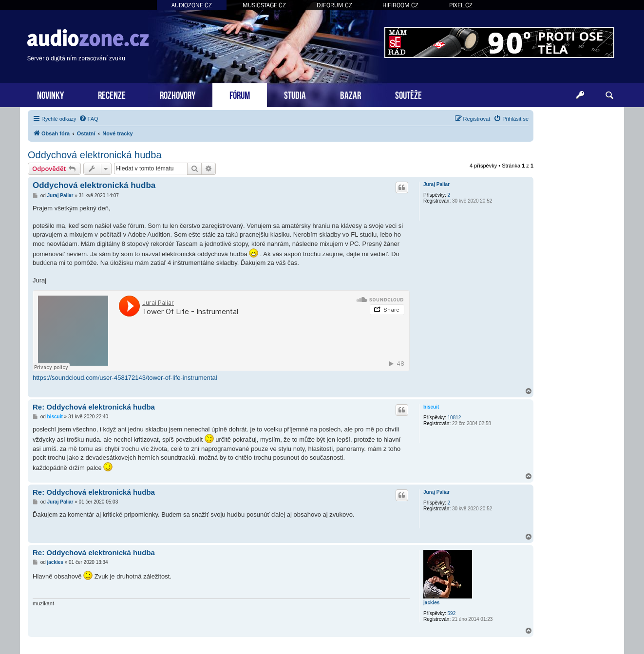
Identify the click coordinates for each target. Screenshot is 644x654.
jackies (431, 603)
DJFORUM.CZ (334, 5)
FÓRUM (240, 94)
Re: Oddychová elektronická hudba (94, 407)
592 (452, 613)
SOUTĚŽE (408, 94)
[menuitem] (89, 119)
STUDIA (295, 94)
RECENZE (112, 94)
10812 (455, 418)
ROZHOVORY (178, 94)
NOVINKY (50, 94)
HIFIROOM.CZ (400, 5)
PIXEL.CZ (461, 5)
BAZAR (350, 94)
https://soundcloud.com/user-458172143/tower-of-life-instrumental (125, 378)
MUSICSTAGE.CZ (264, 5)
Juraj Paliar (436, 184)
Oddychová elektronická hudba (95, 155)
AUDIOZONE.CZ (192, 5)
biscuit (431, 407)
